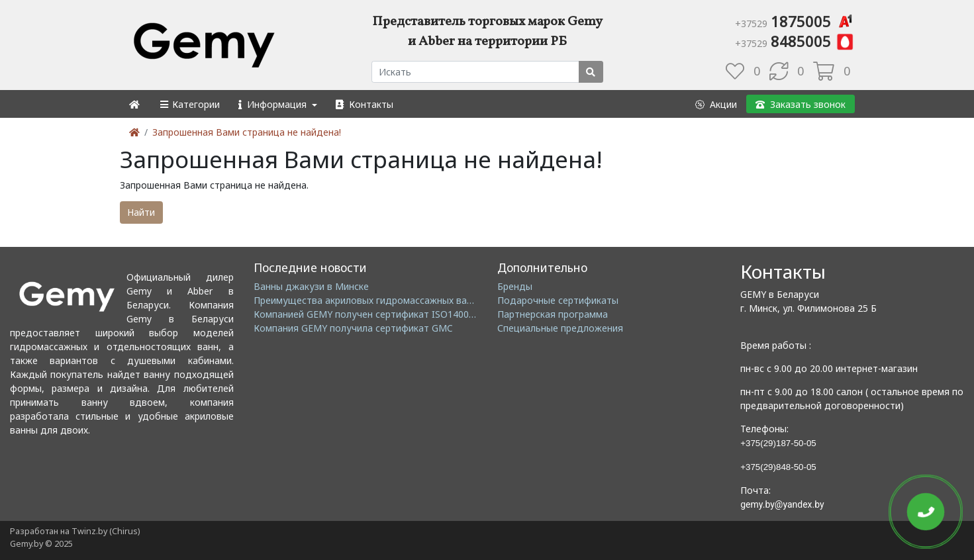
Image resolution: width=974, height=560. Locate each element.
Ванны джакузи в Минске (311, 286)
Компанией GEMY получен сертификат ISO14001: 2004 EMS (388, 314)
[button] (189, 104)
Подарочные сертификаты (558, 300)
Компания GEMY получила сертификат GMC (353, 328)
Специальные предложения (560, 328)
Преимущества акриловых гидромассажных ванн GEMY (380, 300)
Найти (141, 212)
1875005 (795, 21)
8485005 (795, 41)
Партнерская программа (553, 314)
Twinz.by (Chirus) (106, 531)
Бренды (515, 286)
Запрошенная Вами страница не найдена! (247, 132)
